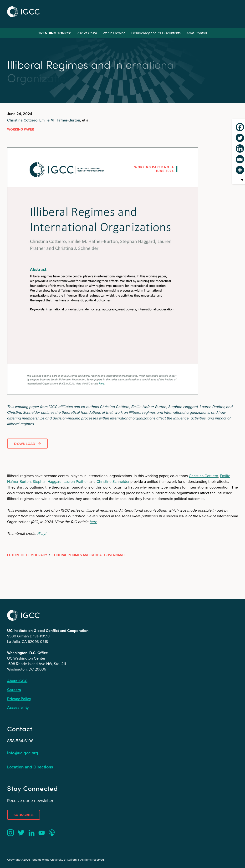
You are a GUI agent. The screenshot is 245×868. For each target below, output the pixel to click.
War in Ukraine (114, 33)
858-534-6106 (20, 741)
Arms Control (197, 33)
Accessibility (18, 708)
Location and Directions (30, 767)
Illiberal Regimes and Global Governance (89, 555)
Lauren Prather (75, 482)
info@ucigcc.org (23, 753)
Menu (233, 11)
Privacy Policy (19, 699)
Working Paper (21, 129)
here (93, 522)
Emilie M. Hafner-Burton (60, 120)
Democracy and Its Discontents (156, 33)
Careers (14, 690)
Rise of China (87, 33)
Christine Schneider (113, 482)
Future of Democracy (27, 555)
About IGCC (17, 681)
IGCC (23, 12)
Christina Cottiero (22, 120)
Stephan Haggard (47, 482)
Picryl (42, 533)
